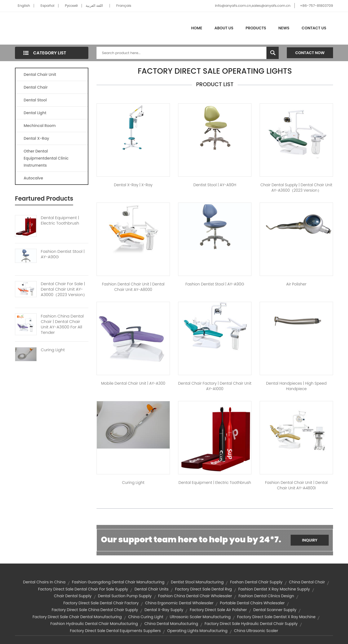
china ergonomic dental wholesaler (179, 603)
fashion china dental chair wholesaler (195, 596)
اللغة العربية (94, 6)
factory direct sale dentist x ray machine (276, 617)
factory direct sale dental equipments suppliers (115, 631)
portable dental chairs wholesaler (252, 603)
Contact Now (310, 53)
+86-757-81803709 (316, 6)
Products (256, 28)
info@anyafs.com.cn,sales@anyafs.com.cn (253, 6)
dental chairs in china (44, 582)
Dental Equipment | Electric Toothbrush (60, 220)
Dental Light (35, 113)
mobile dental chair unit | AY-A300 (133, 383)
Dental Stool (35, 100)
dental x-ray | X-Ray (133, 185)
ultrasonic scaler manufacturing (200, 617)
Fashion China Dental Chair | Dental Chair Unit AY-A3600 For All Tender (62, 324)
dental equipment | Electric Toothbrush (215, 483)
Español (47, 6)
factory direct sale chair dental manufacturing (77, 617)
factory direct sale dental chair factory (101, 603)
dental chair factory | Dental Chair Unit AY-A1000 (215, 386)
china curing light (146, 617)
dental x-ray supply (164, 610)
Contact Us (314, 28)
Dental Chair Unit (40, 74)
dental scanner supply (275, 610)
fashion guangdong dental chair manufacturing (118, 582)
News (284, 28)
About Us (224, 28)
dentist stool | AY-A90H (215, 185)
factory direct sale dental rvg (203, 589)
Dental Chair (36, 87)
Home (197, 28)
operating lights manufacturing (197, 631)
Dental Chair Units (152, 589)
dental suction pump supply (125, 596)
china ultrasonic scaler (256, 631)
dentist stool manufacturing (197, 582)
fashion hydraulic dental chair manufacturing (94, 624)
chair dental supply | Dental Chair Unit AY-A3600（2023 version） (296, 188)
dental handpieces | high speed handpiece (296, 386)
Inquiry (310, 540)
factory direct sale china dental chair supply (95, 610)
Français (124, 6)
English (24, 6)
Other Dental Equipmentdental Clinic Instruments (46, 158)
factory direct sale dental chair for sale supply (83, 589)
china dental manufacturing (171, 624)
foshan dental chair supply (256, 582)
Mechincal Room (40, 126)
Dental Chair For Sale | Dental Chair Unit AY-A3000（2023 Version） (64, 289)
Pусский (71, 6)
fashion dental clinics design (266, 596)
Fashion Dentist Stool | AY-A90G (63, 254)
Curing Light (53, 350)
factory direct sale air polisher (218, 610)
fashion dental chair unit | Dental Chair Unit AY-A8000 (133, 287)
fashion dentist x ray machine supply (274, 589)
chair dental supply (73, 596)
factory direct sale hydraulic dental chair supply (251, 624)
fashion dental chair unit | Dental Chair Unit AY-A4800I (296, 485)
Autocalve (33, 178)
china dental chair (307, 582)
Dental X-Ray (36, 138)
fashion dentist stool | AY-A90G (215, 284)
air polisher (296, 284)
